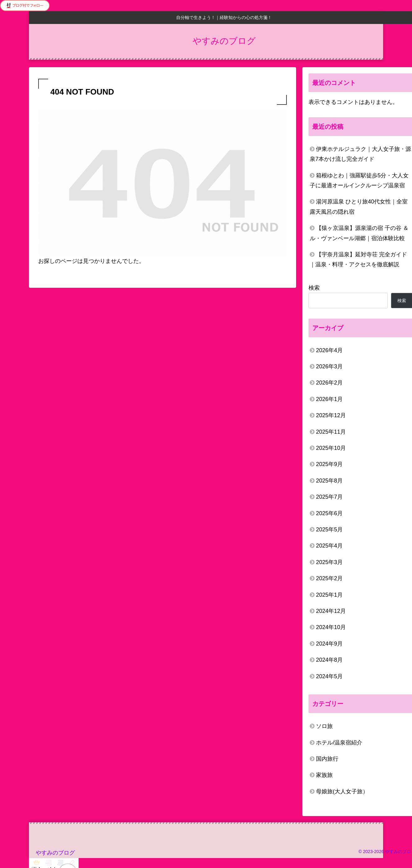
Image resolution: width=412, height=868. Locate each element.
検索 (314, 288)
